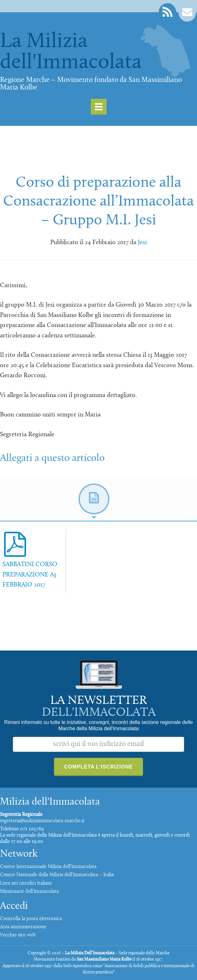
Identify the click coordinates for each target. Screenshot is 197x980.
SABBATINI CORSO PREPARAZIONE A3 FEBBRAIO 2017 (30, 575)
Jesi (142, 243)
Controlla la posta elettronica (31, 919)
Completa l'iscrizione (98, 767)
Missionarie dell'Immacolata (29, 892)
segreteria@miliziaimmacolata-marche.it (42, 821)
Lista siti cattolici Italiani (26, 883)
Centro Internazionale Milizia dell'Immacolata (48, 867)
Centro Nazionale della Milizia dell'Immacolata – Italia (57, 875)
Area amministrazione (23, 927)
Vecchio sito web (18, 935)
